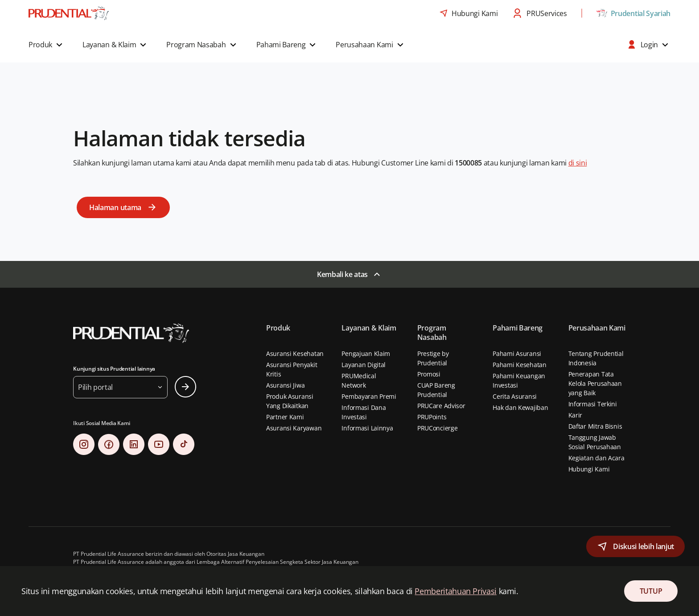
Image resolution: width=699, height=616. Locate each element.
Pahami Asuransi (517, 353)
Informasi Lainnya (367, 428)
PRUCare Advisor (441, 406)
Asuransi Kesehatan (295, 353)
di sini (578, 163)
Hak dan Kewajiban (520, 407)
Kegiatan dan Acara (596, 458)
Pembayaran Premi (369, 396)
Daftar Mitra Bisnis (595, 426)
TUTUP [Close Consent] (651, 591)
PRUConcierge (438, 428)
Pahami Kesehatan (520, 365)
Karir (576, 415)
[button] (47, 45)
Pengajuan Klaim (366, 353)
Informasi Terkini (593, 404)
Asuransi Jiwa (285, 385)
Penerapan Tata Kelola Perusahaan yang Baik (595, 383)
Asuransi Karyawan (294, 428)
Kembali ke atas (342, 274)
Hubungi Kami (589, 469)
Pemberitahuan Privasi (455, 591)
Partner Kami (285, 417)
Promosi (429, 374)
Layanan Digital (364, 365)
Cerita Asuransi (515, 396)
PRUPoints (432, 417)
